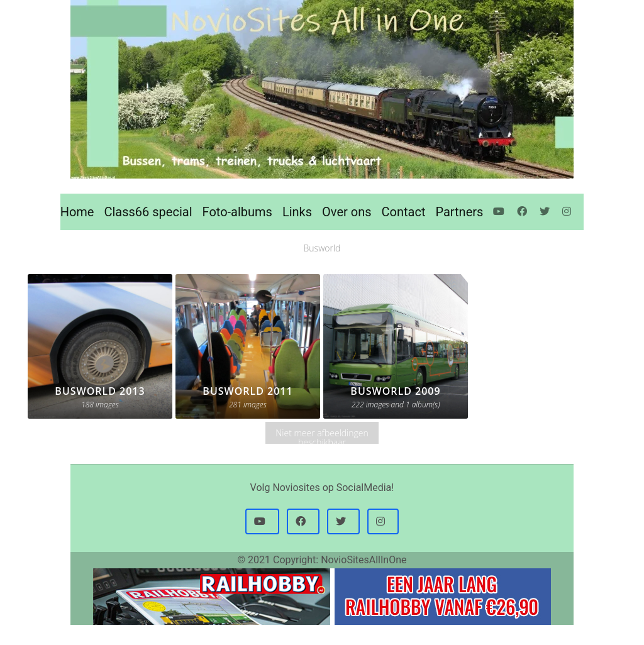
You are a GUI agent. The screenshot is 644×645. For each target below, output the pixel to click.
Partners (459, 212)
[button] (262, 522)
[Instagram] (568, 212)
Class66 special (148, 212)
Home (77, 212)
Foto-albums (237, 212)
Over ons (347, 212)
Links (297, 212)
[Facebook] (523, 212)
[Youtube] (500, 212)
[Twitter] (546, 212)
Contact (404, 212)
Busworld (322, 248)
